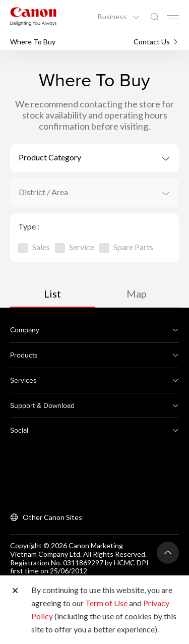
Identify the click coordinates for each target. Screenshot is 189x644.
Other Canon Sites (52, 517)
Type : (29, 226)
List (52, 294)
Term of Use (106, 603)
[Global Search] (154, 17)
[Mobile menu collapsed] (173, 17)
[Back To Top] (168, 553)
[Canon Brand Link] (33, 16)
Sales (34, 247)
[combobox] (94, 158)
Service (75, 247)
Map (137, 294)
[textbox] (94, 158)
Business (113, 17)
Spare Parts (126, 247)
